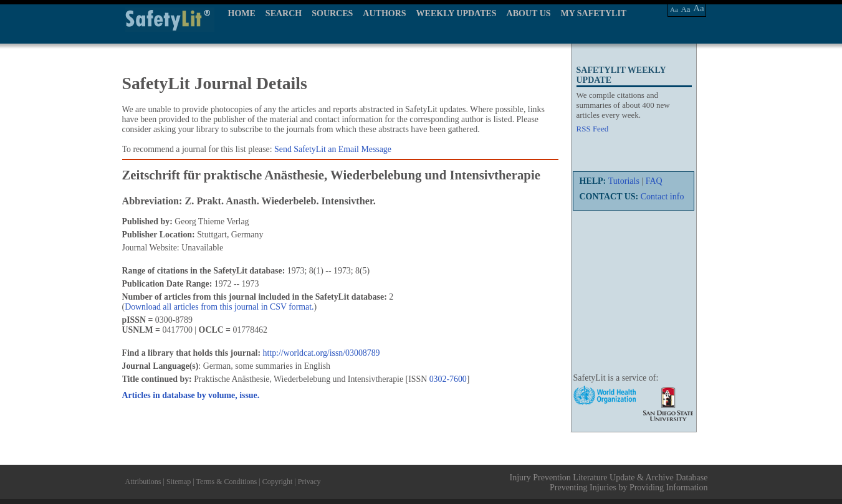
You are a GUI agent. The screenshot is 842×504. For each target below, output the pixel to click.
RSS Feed (593, 129)
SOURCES (332, 13)
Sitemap (179, 482)
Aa (674, 9)
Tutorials (624, 181)
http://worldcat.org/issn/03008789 (322, 353)
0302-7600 (448, 379)
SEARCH (284, 13)
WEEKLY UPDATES (457, 13)
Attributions (143, 482)
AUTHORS (384, 13)
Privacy (309, 482)
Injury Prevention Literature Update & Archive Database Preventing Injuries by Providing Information (609, 483)
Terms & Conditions (226, 482)
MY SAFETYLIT (594, 13)
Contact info (663, 197)
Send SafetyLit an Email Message (333, 149)
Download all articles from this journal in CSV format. (219, 307)
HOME (242, 13)
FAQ (654, 181)
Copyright (278, 482)
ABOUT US (529, 13)
